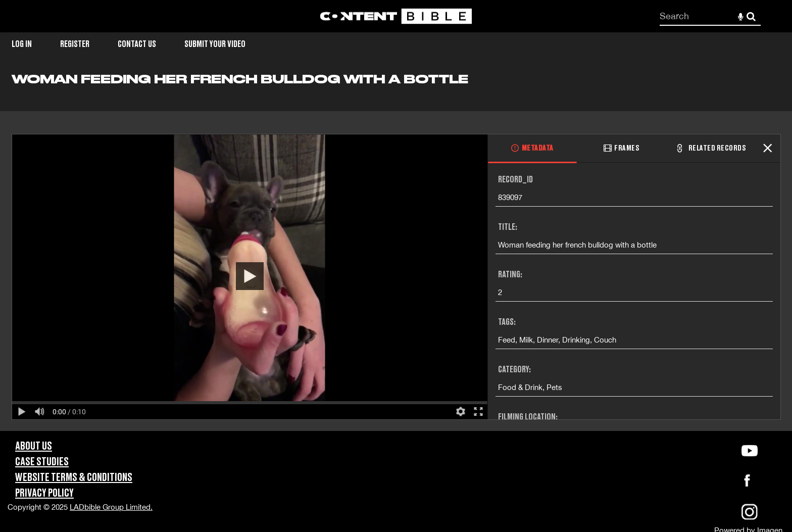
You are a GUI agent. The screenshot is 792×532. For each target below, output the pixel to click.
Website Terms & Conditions (74, 478)
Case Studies (42, 462)
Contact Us (137, 44)
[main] (396, 251)
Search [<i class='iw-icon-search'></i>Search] (751, 16)
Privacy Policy (44, 493)
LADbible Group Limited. (111, 507)
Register (75, 44)
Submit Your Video (215, 44)
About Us (34, 446)
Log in (22, 44)
